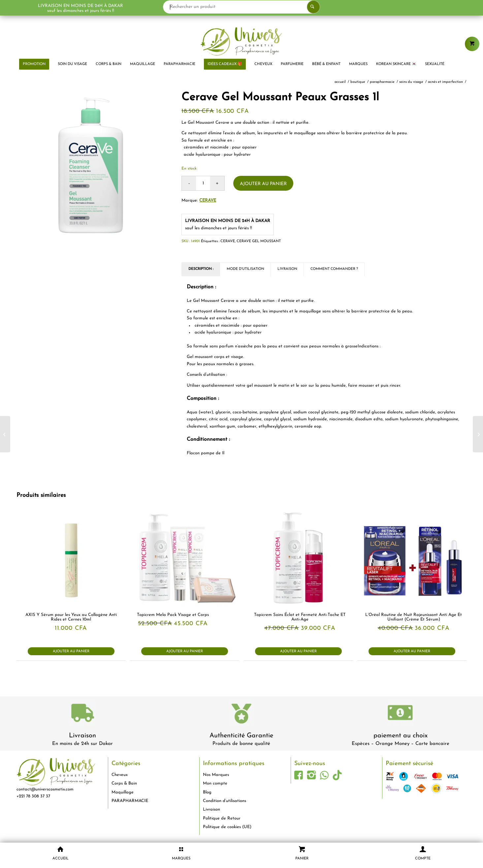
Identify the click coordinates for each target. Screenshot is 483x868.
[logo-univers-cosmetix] (241, 41)
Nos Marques (216, 775)
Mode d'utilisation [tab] (245, 269)
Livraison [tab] (287, 269)
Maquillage (123, 792)
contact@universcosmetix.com (45, 789)
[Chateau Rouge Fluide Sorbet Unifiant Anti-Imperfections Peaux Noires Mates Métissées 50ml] (5, 434)
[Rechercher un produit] (241, 7)
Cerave (208, 200)
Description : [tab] (201, 269)
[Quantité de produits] (203, 183)
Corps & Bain (124, 783)
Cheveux (120, 775)
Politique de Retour (222, 818)
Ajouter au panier (263, 184)
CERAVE (228, 241)
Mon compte (215, 783)
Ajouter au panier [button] (71, 651)
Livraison (82, 736)
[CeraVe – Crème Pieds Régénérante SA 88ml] (478, 434)
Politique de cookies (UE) (227, 827)
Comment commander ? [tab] (334, 269)
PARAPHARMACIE (130, 801)
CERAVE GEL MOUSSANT (259, 241)
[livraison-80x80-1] (82, 714)
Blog (207, 792)
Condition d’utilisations (225, 801)
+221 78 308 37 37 (33, 796)
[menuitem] (34, 64)
